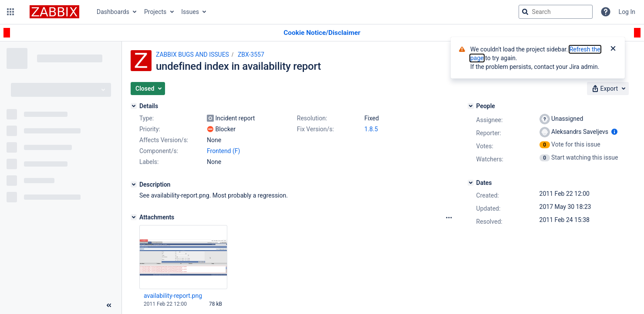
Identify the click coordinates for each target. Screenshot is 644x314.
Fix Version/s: (315, 129)
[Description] (134, 184)
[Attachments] (134, 217)
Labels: (149, 162)
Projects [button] (155, 12)
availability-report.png (173, 296)
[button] (10, 12)
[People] (471, 106)
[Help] (606, 12)
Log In (627, 12)
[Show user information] (614, 132)
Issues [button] (190, 12)
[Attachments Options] (449, 218)
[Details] (134, 106)
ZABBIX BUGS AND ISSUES (192, 55)
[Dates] (471, 183)
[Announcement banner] (322, 33)
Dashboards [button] (113, 12)
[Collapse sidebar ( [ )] (109, 305)
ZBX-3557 (251, 55)
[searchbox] (556, 12)
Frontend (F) (223, 151)
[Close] (613, 49)
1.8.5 (371, 129)
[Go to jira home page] (54, 12)
